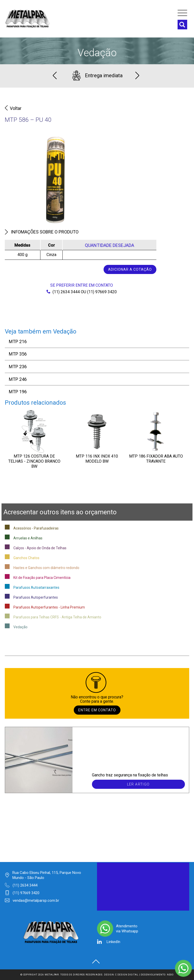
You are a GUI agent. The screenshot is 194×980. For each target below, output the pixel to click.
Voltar (13, 108)
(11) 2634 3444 (63, 292)
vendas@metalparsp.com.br (36, 900)
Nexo (170, 975)
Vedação (97, 53)
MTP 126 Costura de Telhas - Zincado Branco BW (34, 461)
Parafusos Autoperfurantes (36, 597)
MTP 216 (18, 341)
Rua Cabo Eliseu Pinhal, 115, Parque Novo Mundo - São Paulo (47, 875)
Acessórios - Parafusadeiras (36, 528)
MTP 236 (18, 367)
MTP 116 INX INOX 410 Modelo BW (97, 459)
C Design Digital (127, 975)
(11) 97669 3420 (102, 292)
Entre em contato (97, 710)
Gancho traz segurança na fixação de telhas (130, 775)
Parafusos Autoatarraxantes (36, 587)
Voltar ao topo (96, 962)
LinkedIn (113, 942)
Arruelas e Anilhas (28, 538)
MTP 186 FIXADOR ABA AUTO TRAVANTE (156, 459)
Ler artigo (138, 784)
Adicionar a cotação (130, 269)
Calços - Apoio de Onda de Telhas (40, 548)
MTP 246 (18, 379)
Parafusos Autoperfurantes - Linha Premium (49, 607)
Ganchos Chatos (26, 558)
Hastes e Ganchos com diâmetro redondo (46, 568)
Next (137, 75)
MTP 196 (18, 392)
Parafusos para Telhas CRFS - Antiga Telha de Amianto (57, 617)
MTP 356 (18, 354)
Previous (55, 75)
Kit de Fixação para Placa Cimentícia (42, 578)
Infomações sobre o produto (42, 232)
